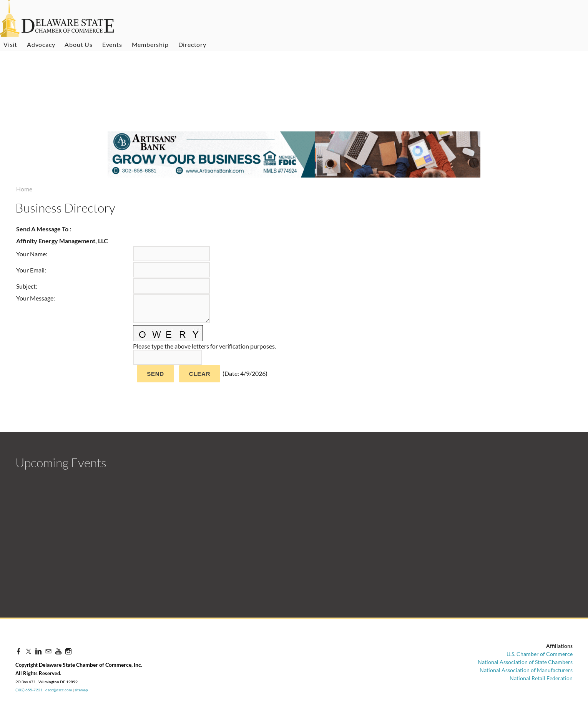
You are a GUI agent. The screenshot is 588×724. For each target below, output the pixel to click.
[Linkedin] (38, 651)
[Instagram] (68, 651)
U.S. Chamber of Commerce (540, 654)
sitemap (81, 690)
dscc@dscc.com (59, 690)
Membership (150, 44)
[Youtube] (58, 651)
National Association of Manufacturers (526, 670)
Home (24, 189)
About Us (78, 44)
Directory (192, 44)
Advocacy (41, 44)
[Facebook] (18, 651)
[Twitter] (28, 651)
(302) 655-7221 (29, 690)
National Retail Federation (541, 678)
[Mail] (48, 651)
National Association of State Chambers (525, 662)
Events (112, 44)
